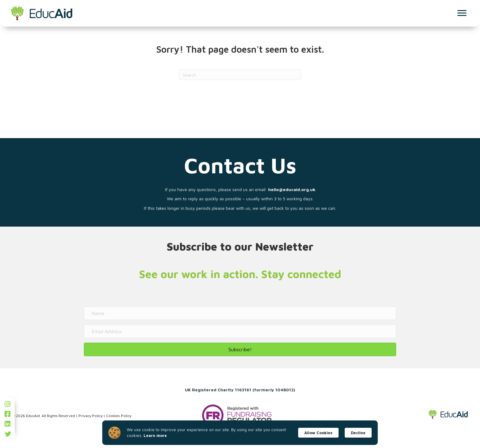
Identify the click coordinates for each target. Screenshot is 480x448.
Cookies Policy (119, 416)
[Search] (240, 75)
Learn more (155, 435)
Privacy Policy (90, 416)
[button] (240, 349)
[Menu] (461, 13)
